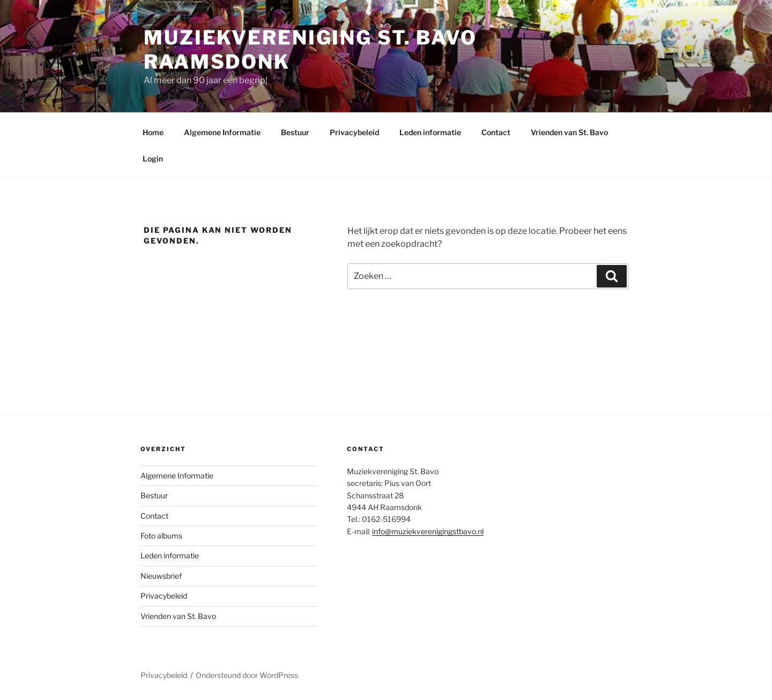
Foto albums (161, 536)
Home (153, 132)
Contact (496, 132)
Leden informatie (430, 132)
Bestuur (295, 132)
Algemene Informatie (222, 132)
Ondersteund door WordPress (247, 675)
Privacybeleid (354, 132)
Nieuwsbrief (161, 576)
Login (153, 159)
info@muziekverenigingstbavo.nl (428, 531)
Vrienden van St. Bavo (569, 132)
